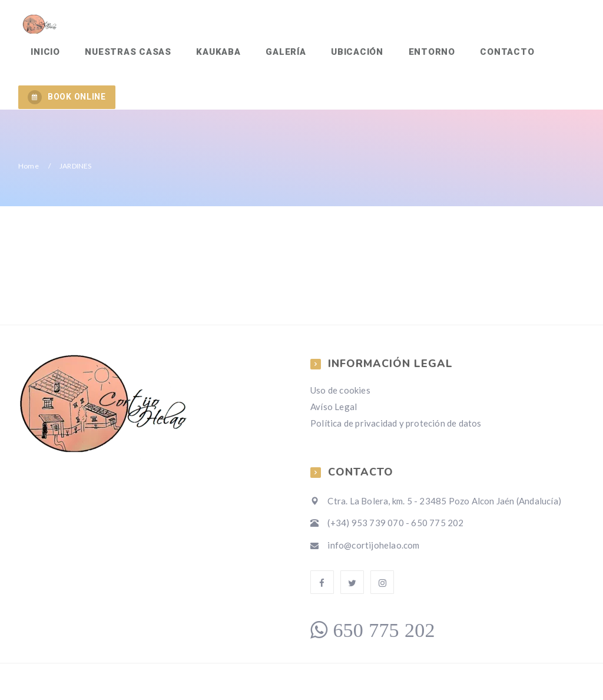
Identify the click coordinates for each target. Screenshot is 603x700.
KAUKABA (215, 57)
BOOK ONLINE (67, 104)
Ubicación (351, 57)
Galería (280, 57)
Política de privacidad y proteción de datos (396, 430)
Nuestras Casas (126, 57)
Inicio (45, 57)
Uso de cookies (340, 397)
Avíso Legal (334, 413)
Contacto (498, 57)
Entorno (423, 57)
